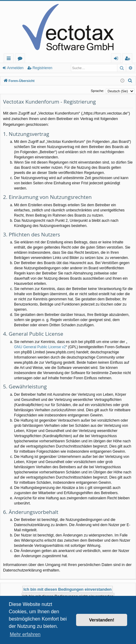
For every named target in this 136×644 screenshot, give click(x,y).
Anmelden (15, 68)
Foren (21, 59)
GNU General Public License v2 (40, 347)
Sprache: (97, 91)
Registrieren (42, 68)
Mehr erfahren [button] (25, 634)
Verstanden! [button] (102, 620)
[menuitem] (130, 81)
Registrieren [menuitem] (129, 59)
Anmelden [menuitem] (118, 59)
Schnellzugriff (10, 59)
